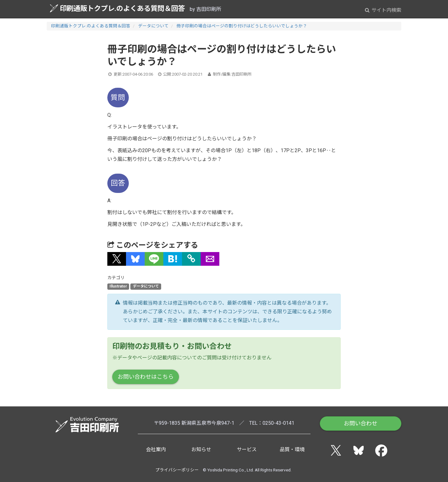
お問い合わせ (361, 423)
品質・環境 (292, 449)
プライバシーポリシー (177, 470)
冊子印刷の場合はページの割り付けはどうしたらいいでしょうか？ (242, 26)
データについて (153, 26)
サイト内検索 (383, 10)
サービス (247, 449)
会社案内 (156, 449)
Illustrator (118, 287)
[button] (117, 259)
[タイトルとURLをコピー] (191, 259)
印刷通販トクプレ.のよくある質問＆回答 (117, 8)
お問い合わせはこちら (146, 377)
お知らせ (201, 449)
